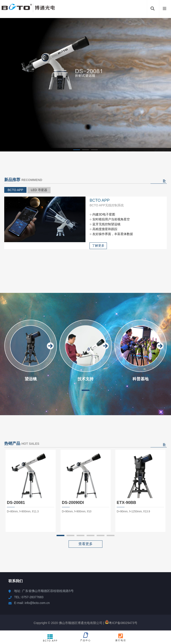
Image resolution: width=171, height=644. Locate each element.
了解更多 (98, 246)
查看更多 (85, 544)
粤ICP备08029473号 (121, 623)
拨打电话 (121, 637)
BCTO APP (15, 190)
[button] (77, 150)
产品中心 (85, 637)
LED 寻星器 (39, 190)
